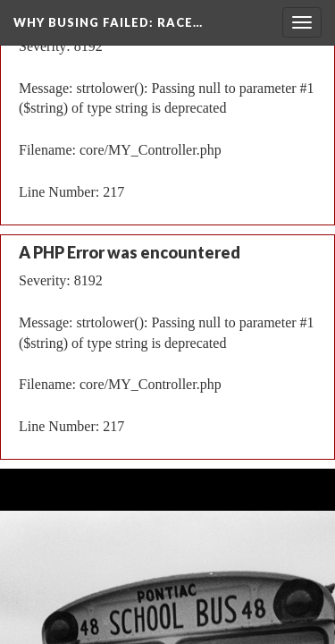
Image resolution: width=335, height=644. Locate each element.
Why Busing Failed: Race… (108, 22)
